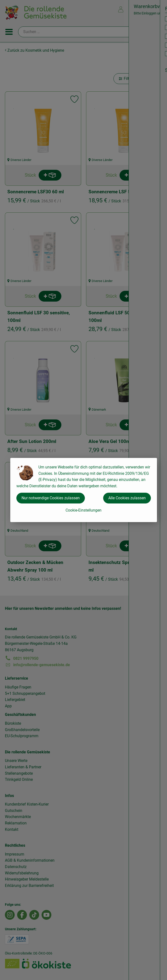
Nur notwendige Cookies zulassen (51, 498)
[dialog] (83, 490)
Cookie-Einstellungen (83, 510)
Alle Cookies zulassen (127, 498)
